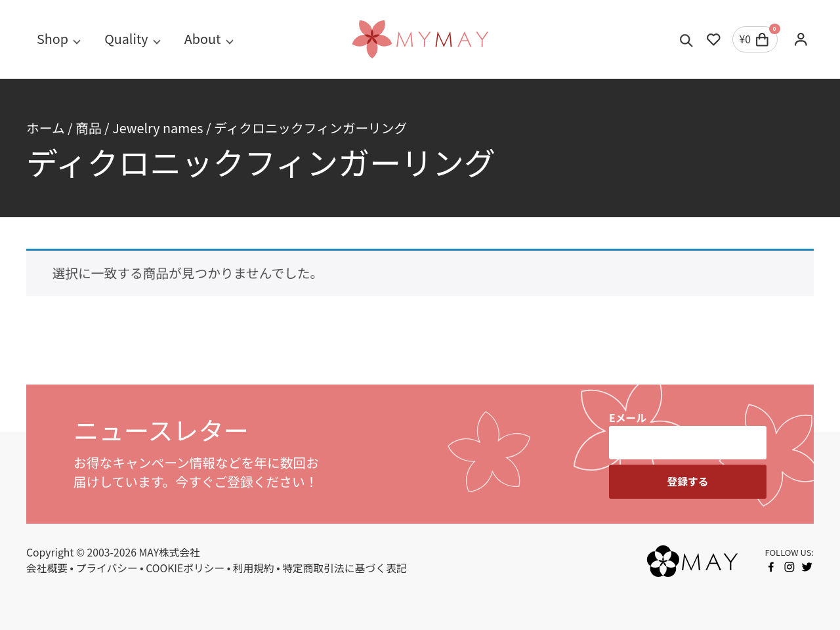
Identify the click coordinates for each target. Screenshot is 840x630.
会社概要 (47, 568)
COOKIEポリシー (185, 568)
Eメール (628, 418)
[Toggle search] (687, 39)
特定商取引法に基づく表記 (344, 568)
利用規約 (254, 568)
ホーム (46, 128)
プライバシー (107, 568)
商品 (88, 128)
